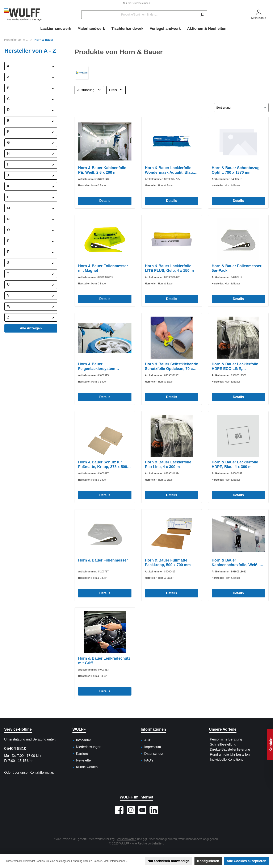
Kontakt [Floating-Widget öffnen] (271, 744)
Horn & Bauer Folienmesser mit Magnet (103, 268)
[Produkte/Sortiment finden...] (139, 15)
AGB (148, 740)
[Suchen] (202, 15)
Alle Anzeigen (31, 328)
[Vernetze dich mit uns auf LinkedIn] (154, 810)
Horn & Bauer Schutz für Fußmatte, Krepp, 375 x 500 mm (103, 465)
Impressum (153, 747)
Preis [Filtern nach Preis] (116, 90)
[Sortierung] (241, 108)
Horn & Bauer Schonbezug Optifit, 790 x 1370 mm (236, 170)
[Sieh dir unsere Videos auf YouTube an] (142, 810)
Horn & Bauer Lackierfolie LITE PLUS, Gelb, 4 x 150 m (169, 268)
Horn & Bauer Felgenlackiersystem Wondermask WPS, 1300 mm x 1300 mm (104, 366)
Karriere (82, 754)
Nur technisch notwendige (169, 861)
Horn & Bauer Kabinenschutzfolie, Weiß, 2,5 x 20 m (238, 563)
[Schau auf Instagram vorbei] (131, 810)
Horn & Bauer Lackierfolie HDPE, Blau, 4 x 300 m (235, 464)
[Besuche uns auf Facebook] (119, 810)
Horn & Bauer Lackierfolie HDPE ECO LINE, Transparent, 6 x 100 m (235, 366)
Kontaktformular (41, 773)
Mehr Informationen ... (116, 861)
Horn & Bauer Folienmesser (103, 560)
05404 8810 (15, 748)
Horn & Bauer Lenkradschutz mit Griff (104, 661)
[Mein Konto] (259, 15)
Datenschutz (154, 754)
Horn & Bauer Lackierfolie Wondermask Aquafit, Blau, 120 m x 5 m (169, 170)
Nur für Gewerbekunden (136, 3)
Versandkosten (127, 839)
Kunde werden (87, 767)
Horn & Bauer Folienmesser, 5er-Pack (237, 268)
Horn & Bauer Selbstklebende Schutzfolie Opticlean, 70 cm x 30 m (171, 366)
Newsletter (84, 760)
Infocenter (83, 740)
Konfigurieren (208, 861)
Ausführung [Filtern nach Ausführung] (89, 90)
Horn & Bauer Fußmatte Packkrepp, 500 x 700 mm (168, 563)
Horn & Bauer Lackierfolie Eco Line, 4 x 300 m (168, 464)
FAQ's (149, 760)
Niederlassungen (89, 747)
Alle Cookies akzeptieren (246, 861)
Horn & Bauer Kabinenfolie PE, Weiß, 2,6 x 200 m (102, 170)
